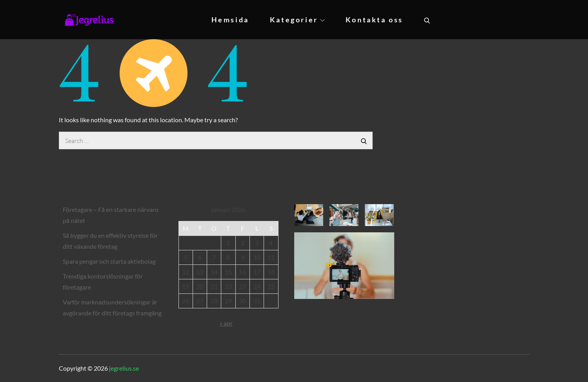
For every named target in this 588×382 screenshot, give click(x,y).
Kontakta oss (374, 20)
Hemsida (230, 20)
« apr (226, 323)
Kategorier (297, 20)
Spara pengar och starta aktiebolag (109, 261)
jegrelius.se (124, 368)
